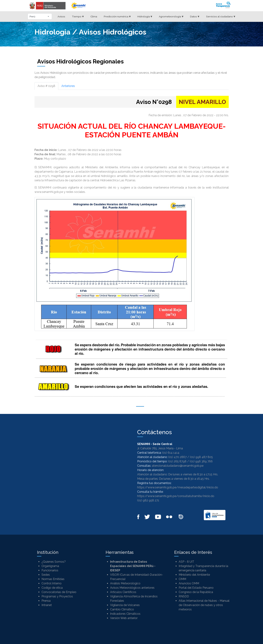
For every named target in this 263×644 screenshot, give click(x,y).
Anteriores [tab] (68, 86)
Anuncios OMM (189, 583)
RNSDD (184, 596)
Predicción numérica (117, 16)
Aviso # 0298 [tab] (46, 86)
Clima (94, 16)
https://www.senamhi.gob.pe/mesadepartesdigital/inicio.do (178, 487)
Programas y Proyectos (57, 596)
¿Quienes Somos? (54, 562)
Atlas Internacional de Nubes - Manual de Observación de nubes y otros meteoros (204, 605)
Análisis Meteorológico (125, 583)
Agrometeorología (171, 16)
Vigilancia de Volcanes (125, 605)
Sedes (46, 575)
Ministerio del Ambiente (194, 575)
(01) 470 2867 (177, 457)
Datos (195, 16)
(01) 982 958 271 (148, 500)
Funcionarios (50, 570)
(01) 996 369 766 (201, 461)
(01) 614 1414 (171, 453)
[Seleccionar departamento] (40, 16)
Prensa (46, 601)
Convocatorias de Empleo (59, 592)
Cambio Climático (122, 609)
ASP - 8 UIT (186, 562)
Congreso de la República (196, 592)
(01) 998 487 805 (201, 457)
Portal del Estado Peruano (196, 588)
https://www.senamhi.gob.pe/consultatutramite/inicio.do (176, 496)
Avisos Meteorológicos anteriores (132, 588)
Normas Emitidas (53, 579)
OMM (182, 579)
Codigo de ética (52, 588)
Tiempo (78, 16)
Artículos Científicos (123, 592)
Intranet (47, 605)
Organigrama (50, 566)
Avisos (61, 16)
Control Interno (52, 583)
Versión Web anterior (124, 618)
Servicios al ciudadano (221, 16)
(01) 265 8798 (177, 461)
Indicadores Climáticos (125, 614)
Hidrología (145, 16)
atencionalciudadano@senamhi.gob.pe (178, 466)
